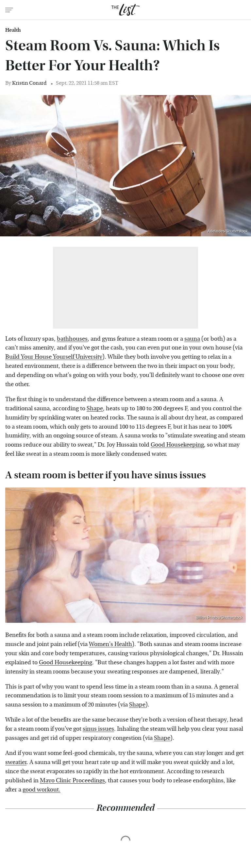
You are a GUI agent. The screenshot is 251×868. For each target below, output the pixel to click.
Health (13, 30)
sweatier (16, 762)
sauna (192, 339)
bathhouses (72, 339)
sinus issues (98, 729)
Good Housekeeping (177, 445)
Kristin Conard (29, 83)
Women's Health (110, 644)
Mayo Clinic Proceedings (72, 781)
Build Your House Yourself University (54, 357)
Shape (95, 408)
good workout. (42, 790)
